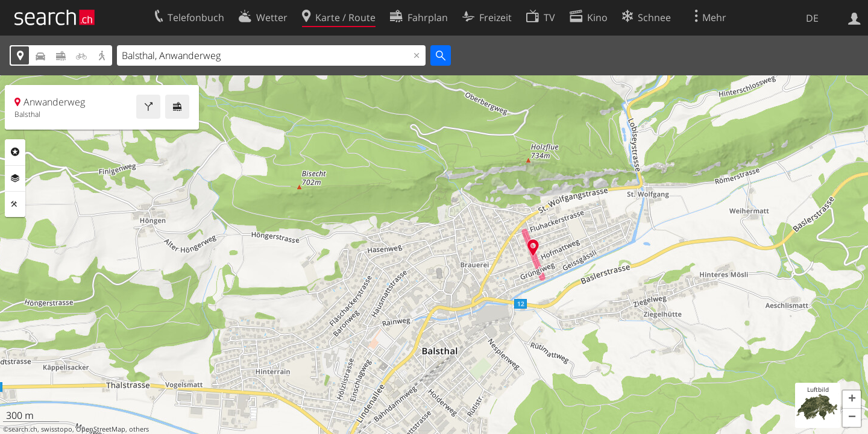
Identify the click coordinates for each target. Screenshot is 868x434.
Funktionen (15, 204)
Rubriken (15, 152)
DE (812, 18)
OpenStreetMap (101, 429)
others (139, 429)
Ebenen (15, 178)
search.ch (23, 429)
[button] (852, 400)
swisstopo (57, 429)
